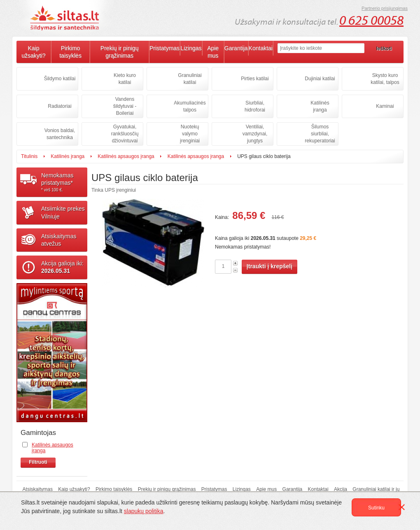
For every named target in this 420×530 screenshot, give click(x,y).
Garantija (236, 48)
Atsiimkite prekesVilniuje (63, 212)
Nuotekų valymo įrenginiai (190, 134)
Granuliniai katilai (190, 79)
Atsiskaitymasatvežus (59, 240)
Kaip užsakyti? (33, 52)
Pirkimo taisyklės (70, 52)
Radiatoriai (59, 106)
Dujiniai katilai (320, 79)
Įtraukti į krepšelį (269, 266)
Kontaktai (261, 48)
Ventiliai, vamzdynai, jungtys (255, 134)
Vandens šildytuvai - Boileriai (125, 106)
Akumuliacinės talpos (190, 106)
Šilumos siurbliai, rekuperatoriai (320, 134)
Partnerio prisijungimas (385, 8)
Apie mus (213, 52)
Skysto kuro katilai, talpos (385, 79)
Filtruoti (38, 462)
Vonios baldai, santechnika (60, 134)
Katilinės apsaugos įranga (126, 156)
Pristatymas (164, 48)
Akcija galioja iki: (62, 267)
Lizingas (191, 48)
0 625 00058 (371, 21)
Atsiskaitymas (38, 489)
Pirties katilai (255, 79)
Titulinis (29, 156)
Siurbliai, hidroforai (255, 106)
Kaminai (385, 106)
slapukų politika (144, 511)
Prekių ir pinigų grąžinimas (120, 52)
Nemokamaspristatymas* (64, 182)
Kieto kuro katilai (125, 79)
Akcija (341, 489)
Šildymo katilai (60, 79)
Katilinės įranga (320, 106)
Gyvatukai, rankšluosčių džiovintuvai (125, 134)
